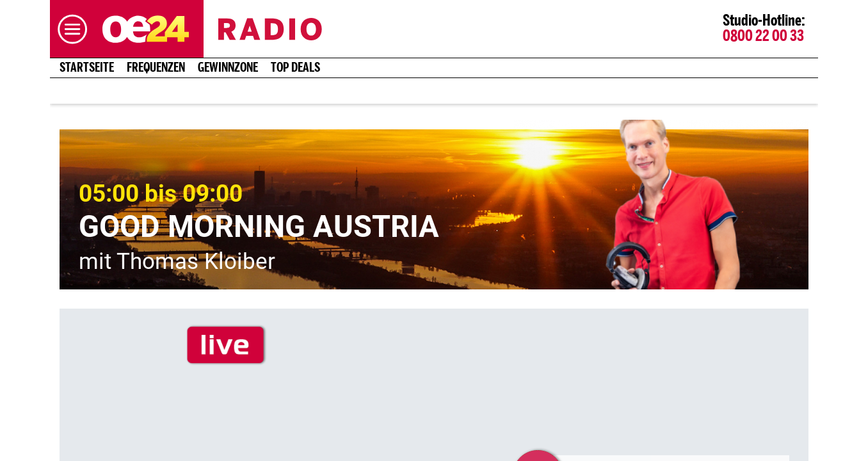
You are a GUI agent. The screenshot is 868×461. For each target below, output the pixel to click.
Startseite (87, 68)
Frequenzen (156, 68)
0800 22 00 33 (763, 36)
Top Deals (295, 68)
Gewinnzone (228, 68)
